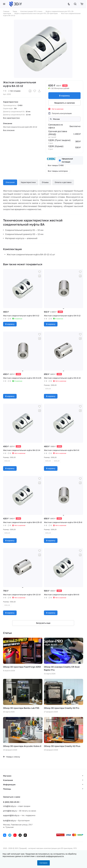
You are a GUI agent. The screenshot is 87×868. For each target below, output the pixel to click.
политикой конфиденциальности (50, 856)
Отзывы (45, 182)
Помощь (7, 789)
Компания (8, 780)
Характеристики (28, 182)
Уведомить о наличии (64, 103)
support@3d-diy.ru (11, 815)
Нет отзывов (14, 91)
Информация (9, 784)
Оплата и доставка (63, 182)
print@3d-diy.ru (10, 811)
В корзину (64, 96)
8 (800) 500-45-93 (11, 802)
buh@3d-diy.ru (9, 820)
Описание (10, 182)
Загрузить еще (43, 623)
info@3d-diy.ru (9, 806)
